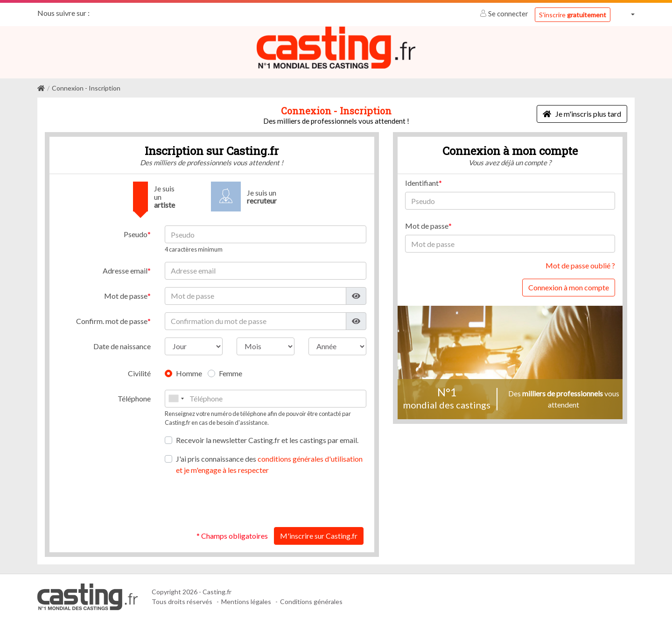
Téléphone (134, 398)
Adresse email (125, 270)
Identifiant (422, 183)
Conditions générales (311, 601)
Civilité (139, 373)
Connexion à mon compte (569, 287)
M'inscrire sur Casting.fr (319, 535)
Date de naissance (122, 346)
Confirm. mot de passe (112, 320)
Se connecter (505, 14)
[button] (626, 14)
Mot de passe (126, 295)
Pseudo (136, 234)
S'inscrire (573, 15)
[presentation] (295, 501)
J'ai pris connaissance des (269, 464)
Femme (231, 373)
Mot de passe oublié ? (580, 265)
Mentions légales (246, 601)
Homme (189, 373)
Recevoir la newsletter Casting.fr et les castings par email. (267, 440)
